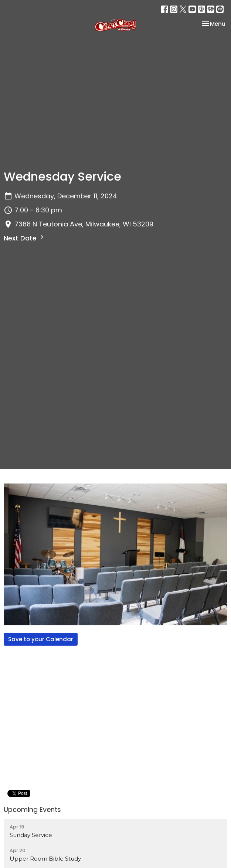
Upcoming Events (32, 809)
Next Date (25, 238)
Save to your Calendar (41, 639)
